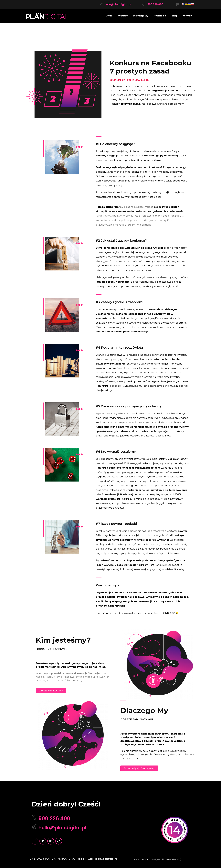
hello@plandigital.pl (118, 4)
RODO (146, 860)
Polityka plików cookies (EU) (167, 860)
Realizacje (160, 16)
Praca (136, 860)
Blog (174, 16)
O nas (109, 16)
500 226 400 (155, 4)
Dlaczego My (141, 16)
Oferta (122, 16)
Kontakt (187, 16)
